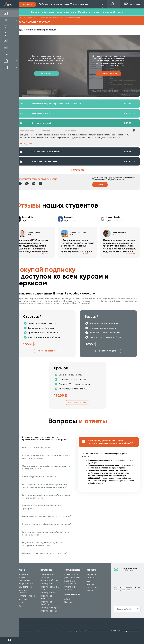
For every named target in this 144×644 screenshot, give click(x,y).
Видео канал (22, 599)
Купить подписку (109, 73)
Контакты (91, 578)
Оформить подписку (47, 351)
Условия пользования (25, 631)
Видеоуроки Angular (50, 608)
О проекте (91, 574)
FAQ (88, 581)
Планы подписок (24, 587)
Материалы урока (27, 131)
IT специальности (24, 584)
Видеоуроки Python (49, 580)
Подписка (27, 4)
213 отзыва (32, 221)
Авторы (90, 584)
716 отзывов (75, 221)
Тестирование (70, 131)
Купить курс (47, 73)
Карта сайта (102, 631)
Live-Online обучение (26, 596)
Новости (68, 602)
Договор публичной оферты (81, 631)
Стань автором (71, 574)
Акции (67, 599)
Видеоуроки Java (49, 593)
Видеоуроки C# (48, 584)
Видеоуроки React (49, 611)
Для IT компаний (72, 578)
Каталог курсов (23, 580)
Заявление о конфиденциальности (52, 631)
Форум (19, 606)
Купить (100, 185)
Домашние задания (49, 131)
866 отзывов (117, 221)
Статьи (19, 603)
